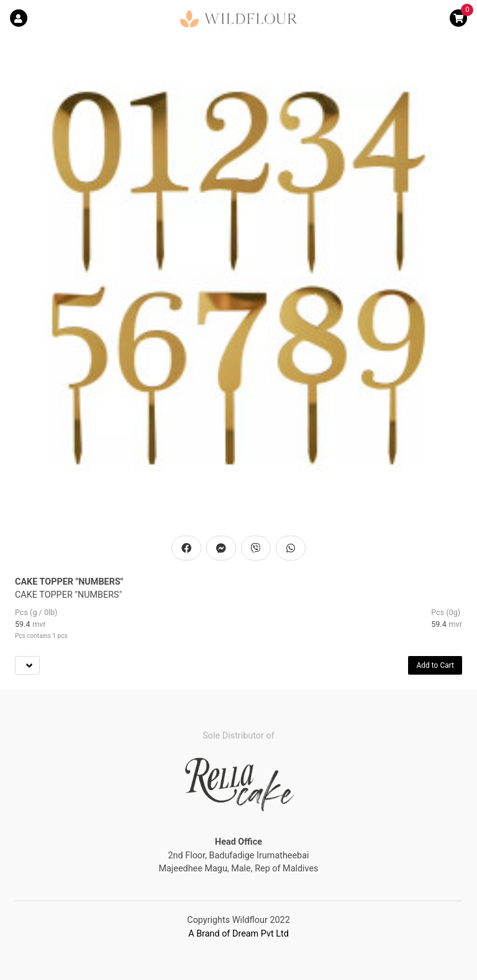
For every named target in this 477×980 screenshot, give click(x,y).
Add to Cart (435, 665)
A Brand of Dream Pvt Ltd (238, 934)
